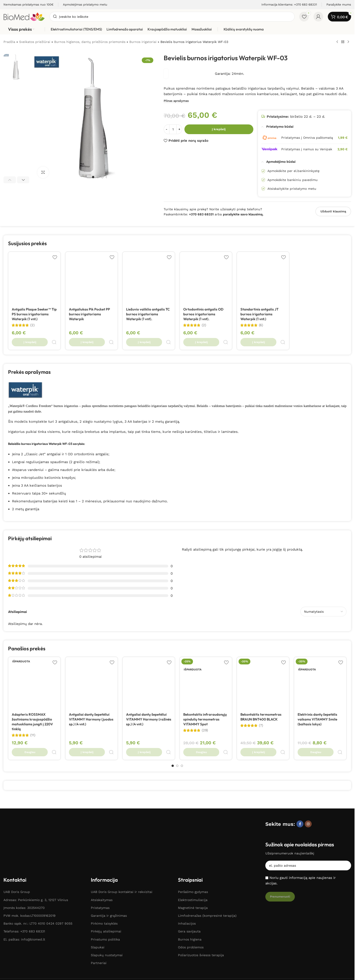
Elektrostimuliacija (193, 845)
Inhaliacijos (187, 868)
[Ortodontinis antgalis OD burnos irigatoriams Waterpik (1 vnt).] (206, 278)
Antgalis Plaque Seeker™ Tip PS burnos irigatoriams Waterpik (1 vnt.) (34, 314)
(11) (33, 725)
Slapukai (98, 892)
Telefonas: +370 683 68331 (24, 876)
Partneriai (99, 908)
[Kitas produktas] (348, 42)
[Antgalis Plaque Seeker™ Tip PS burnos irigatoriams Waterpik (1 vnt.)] (34, 278)
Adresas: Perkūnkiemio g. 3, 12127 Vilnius (36, 845)
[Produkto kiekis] (173, 130)
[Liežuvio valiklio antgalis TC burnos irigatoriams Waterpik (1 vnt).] (149, 278)
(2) (32, 325)
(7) (261, 715)
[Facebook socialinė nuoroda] (300, 802)
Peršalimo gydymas (193, 837)
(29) (205, 720)
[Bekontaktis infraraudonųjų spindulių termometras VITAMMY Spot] (206, 672)
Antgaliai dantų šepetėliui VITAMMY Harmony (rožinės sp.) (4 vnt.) (149, 709)
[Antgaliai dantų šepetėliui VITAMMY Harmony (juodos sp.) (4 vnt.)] (92, 672)
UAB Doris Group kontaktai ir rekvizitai (122, 837)
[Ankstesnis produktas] (337, 42)
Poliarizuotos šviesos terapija (201, 900)
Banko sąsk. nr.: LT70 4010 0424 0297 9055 (38, 868)
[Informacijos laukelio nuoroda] (28, 5)
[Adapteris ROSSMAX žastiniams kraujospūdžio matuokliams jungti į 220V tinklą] (34, 672)
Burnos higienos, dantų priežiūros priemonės (90, 42)
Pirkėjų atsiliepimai (106, 876)
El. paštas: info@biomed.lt (24, 884)
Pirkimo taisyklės (104, 868)
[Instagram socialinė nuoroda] (308, 802)
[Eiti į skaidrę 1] (93, 177)
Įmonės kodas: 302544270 (24, 853)
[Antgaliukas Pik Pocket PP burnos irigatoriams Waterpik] (92, 278)
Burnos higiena (190, 884)
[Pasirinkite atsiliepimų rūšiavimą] (323, 601)
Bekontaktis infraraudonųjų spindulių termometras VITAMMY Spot (205, 709)
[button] (10, 180)
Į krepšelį (219, 129)
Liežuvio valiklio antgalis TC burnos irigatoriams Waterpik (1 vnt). (148, 314)
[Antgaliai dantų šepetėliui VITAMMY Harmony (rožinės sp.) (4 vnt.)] (149, 672)
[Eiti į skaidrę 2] (98, 177)
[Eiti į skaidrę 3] (102, 177)
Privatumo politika (105, 884)
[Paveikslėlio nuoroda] (25, 802)
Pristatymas (100, 853)
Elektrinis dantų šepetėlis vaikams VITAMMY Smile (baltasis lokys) (317, 709)
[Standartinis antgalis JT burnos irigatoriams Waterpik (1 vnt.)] (263, 278)
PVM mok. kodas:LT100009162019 (30, 860)
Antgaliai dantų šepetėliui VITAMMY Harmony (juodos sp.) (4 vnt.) (91, 709)
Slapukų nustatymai (107, 900)
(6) (261, 325)
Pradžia (9, 42)
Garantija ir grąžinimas (109, 860)
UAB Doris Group (17, 837)
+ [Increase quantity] (179, 129)
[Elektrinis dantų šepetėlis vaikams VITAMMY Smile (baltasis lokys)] (320, 672)
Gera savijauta (189, 876)
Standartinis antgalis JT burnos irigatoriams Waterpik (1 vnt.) (259, 314)
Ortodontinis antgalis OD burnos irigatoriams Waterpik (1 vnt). (203, 314)
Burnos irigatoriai (143, 42)
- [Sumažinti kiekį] (167, 129)
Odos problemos (191, 892)
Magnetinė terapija (193, 853)
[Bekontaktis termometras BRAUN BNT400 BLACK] (263, 672)
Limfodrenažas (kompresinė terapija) (207, 860)
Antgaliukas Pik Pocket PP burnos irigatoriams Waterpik (89, 314)
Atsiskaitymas (102, 845)
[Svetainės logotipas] (24, 16)
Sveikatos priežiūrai (35, 42)
